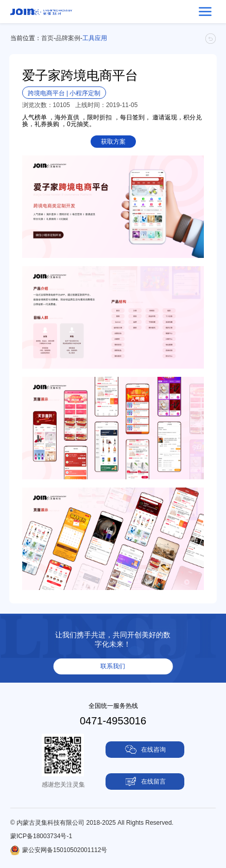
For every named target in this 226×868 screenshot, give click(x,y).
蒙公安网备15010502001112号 (65, 850)
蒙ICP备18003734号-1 (41, 836)
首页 (47, 38)
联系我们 (113, 666)
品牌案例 (68, 38)
